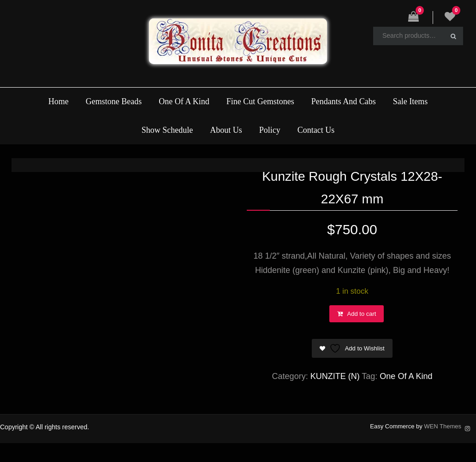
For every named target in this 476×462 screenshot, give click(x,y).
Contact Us (316, 130)
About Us (226, 130)
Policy (270, 130)
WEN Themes (443, 426)
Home (59, 101)
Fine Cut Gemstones (260, 101)
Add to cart (362, 314)
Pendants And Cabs (344, 101)
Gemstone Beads (114, 101)
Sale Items (410, 101)
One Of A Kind (184, 101)
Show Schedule (167, 130)
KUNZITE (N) (335, 376)
